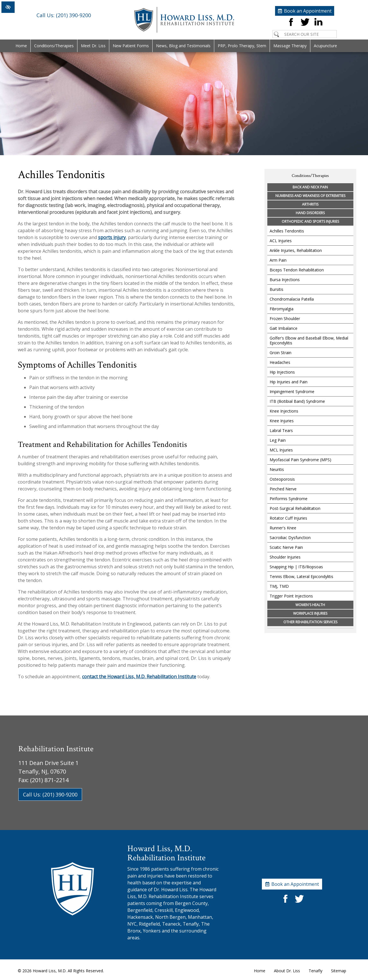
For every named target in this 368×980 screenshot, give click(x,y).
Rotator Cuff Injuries (288, 518)
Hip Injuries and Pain (289, 382)
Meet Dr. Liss (93, 46)
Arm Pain (278, 260)
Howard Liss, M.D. (50, 971)
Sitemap (339, 971)
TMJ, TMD (279, 586)
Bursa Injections (285, 280)
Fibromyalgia (282, 309)
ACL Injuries (281, 241)
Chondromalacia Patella (292, 299)
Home (21, 46)
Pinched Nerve (283, 489)
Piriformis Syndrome (289, 499)
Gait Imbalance (284, 328)
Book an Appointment (308, 9)
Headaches (280, 362)
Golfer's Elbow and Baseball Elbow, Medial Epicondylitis (309, 340)
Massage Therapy (290, 46)
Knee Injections (284, 411)
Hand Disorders (310, 213)
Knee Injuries (282, 421)
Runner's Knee (283, 528)
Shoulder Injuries (285, 557)
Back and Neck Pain (310, 187)
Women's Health (310, 605)
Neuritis (277, 469)
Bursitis (277, 289)
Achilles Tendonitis (287, 231)
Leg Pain (278, 440)
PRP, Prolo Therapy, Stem (242, 46)
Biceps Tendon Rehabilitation (297, 270)
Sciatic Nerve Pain (286, 547)
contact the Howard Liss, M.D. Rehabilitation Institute (139, 677)
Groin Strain (281, 353)
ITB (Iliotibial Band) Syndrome (297, 401)
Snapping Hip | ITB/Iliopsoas (296, 567)
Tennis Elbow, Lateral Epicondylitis (301, 576)
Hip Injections (282, 372)
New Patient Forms (131, 46)
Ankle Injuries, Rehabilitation (296, 250)
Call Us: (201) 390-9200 (50, 794)
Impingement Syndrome (292, 392)
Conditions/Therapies (54, 46)
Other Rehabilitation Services (310, 622)
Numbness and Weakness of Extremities (310, 196)
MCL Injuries (281, 450)
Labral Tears (281, 430)
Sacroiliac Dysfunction (290, 538)
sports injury (112, 237)
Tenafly (316, 971)
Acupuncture (325, 46)
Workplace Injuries (310, 613)
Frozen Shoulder (285, 319)
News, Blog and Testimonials (183, 46)
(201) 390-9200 (64, 19)
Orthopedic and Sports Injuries (310, 221)
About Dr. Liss (287, 971)
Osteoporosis (282, 479)
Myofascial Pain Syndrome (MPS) (300, 460)
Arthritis (310, 204)
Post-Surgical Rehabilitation (295, 508)
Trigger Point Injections (291, 596)
